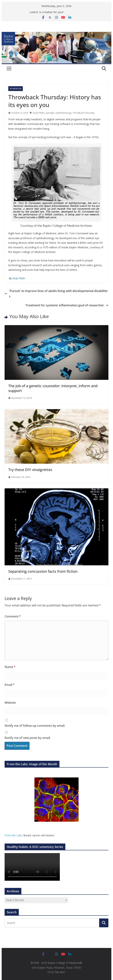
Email (10, 685)
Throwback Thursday (83, 113)
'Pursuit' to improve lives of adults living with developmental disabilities (56, 294)
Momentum (16, 89)
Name (10, 667)
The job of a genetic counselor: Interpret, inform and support (53, 388)
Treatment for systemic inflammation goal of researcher (67, 305)
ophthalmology (63, 113)
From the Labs (13, 835)
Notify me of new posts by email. (28, 738)
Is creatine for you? (51, 12)
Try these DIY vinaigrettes (30, 470)
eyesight (50, 113)
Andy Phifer (39, 113)
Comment (13, 616)
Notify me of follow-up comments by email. (35, 726)
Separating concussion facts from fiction (43, 571)
